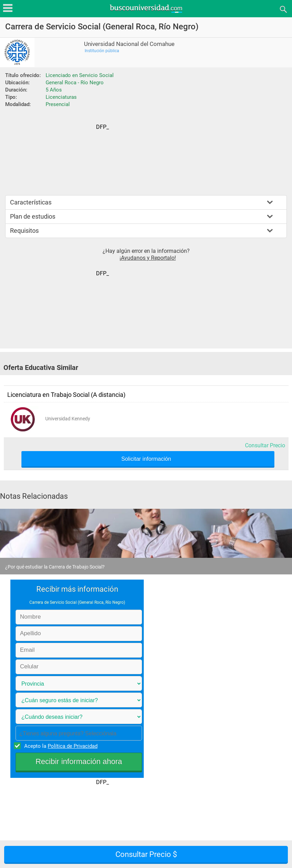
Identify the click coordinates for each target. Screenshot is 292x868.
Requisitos (24, 231)
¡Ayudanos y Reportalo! (148, 258)
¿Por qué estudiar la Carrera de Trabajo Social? (55, 567)
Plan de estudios (33, 216)
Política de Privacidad (73, 746)
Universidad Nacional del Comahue (129, 44)
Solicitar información (146, 459)
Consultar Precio (265, 445)
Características (31, 202)
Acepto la (60, 746)
